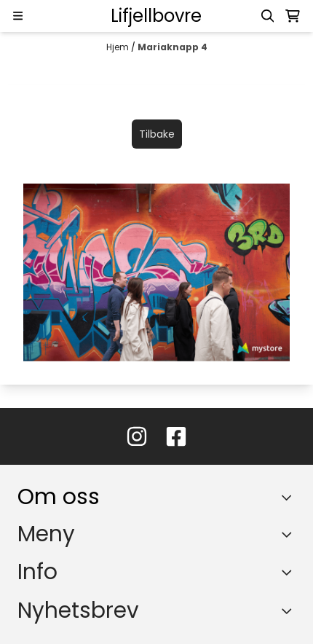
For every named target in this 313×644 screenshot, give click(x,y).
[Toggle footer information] (290, 497)
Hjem (119, 47)
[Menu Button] (18, 16)
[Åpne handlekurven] (293, 16)
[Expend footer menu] (290, 534)
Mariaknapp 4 (173, 47)
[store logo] (156, 16)
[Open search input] (268, 16)
